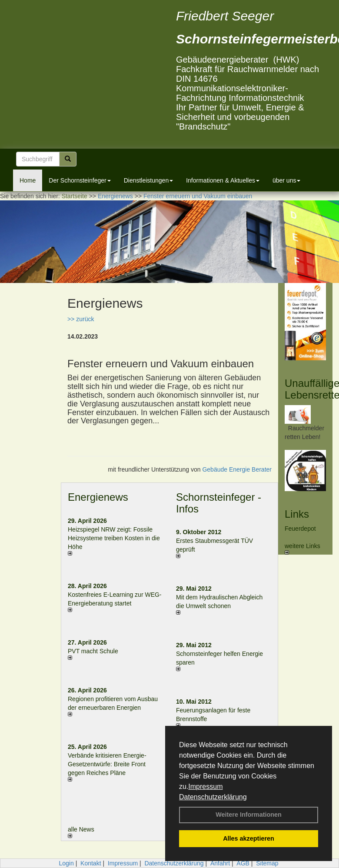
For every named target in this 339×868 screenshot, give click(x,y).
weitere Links (302, 549)
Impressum (205, 787)
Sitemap (267, 863)
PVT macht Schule (93, 651)
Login (66, 863)
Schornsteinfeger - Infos (219, 503)
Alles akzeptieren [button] (249, 838)
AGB (243, 863)
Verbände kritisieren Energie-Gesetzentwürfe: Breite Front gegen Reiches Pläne (107, 764)
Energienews (98, 497)
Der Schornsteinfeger (80, 180)
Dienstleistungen (149, 180)
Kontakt (91, 863)
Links (297, 514)
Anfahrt (220, 863)
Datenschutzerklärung (213, 797)
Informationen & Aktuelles (223, 180)
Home (28, 180)
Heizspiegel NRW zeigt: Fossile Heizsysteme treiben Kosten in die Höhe (114, 538)
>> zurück (81, 319)
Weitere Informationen (249, 815)
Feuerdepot (300, 529)
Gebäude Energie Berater (237, 469)
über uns (286, 180)
